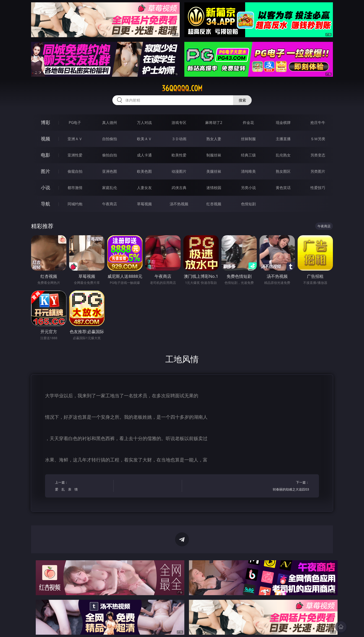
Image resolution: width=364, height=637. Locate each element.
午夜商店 (110, 204)
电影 (45, 155)
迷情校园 (214, 188)
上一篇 (83, 486)
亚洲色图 (110, 171)
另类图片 (318, 171)
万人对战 (144, 123)
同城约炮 (75, 204)
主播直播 (283, 139)
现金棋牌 (283, 123)
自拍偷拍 (110, 139)
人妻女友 (144, 188)
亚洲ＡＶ (75, 139)
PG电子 (75, 123)
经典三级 (248, 155)
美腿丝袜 (214, 171)
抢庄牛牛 (318, 123)
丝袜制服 (248, 139)
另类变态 (318, 155)
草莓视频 (144, 204)
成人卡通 (144, 155)
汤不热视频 (179, 204)
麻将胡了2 (214, 123)
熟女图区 (283, 171)
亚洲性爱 (75, 155)
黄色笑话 (283, 188)
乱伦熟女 (283, 155)
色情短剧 (248, 204)
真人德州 (110, 123)
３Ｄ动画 (179, 139)
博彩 (45, 122)
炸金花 (248, 123)
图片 (45, 171)
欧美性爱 (179, 155)
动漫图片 (179, 171)
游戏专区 (179, 123)
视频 (45, 139)
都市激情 (75, 188)
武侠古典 (179, 188)
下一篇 (281, 486)
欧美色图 (144, 171)
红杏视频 (214, 204)
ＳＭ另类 (318, 139)
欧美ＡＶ (144, 139)
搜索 (242, 100)
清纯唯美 (248, 171)
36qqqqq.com (182, 88)
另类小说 (248, 188)
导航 (45, 204)
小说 (45, 187)
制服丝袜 (214, 155)
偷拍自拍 (110, 155)
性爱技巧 (318, 188)
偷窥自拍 (75, 171)
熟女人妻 (214, 139)
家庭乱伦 (110, 188)
